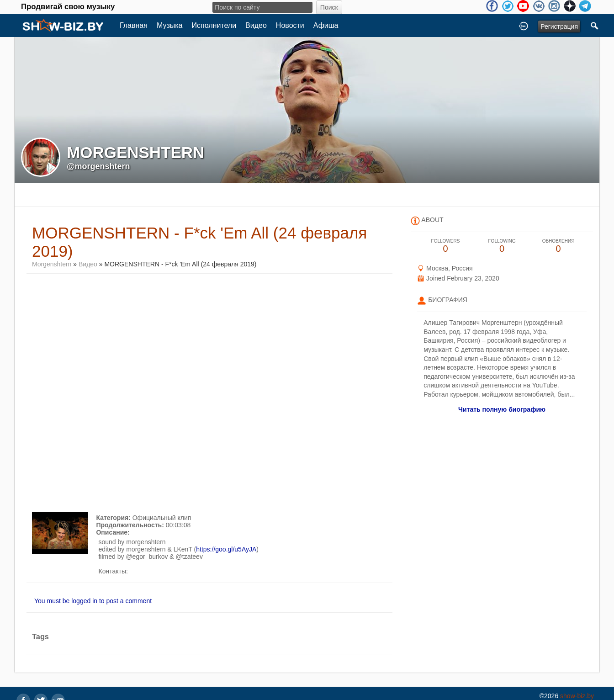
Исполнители (214, 25)
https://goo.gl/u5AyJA (226, 549)
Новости (290, 25)
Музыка (170, 25)
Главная (134, 25)
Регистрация (559, 27)
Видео (256, 25)
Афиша (326, 25)
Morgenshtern (52, 264)
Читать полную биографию (502, 409)
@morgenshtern (98, 166)
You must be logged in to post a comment (93, 601)
